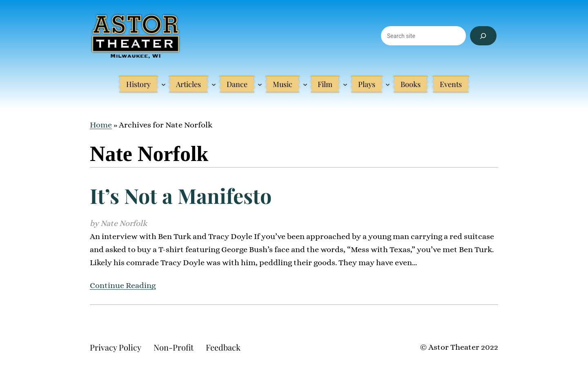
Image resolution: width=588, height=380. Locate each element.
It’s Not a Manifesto (181, 196)
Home (101, 125)
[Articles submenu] (214, 84)
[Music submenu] (305, 84)
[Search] (483, 36)
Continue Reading (123, 285)
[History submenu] (164, 84)
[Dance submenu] (260, 84)
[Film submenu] (345, 84)
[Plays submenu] (388, 84)
